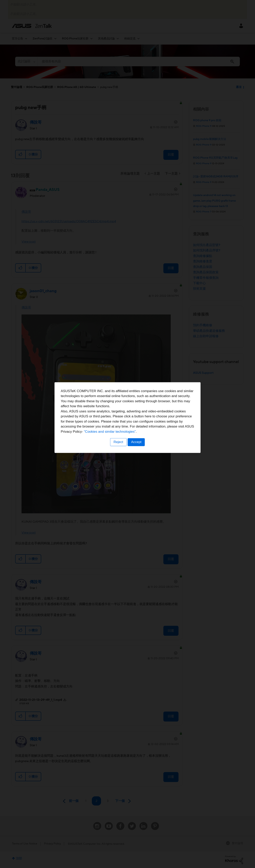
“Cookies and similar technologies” (140, 448)
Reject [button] (118, 459)
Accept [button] (136, 459)
